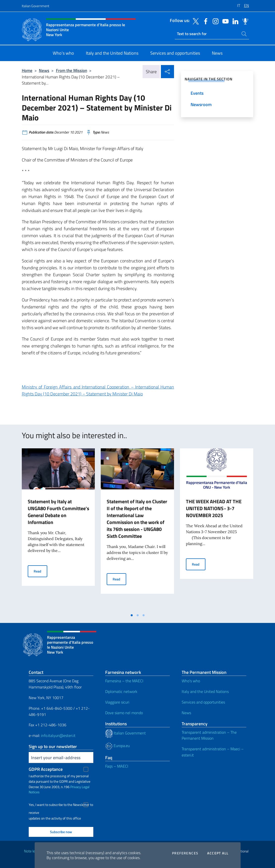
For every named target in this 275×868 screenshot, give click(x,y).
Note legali (32, 851)
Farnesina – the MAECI (124, 681)
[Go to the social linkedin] (234, 21)
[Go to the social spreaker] (244, 21)
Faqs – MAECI (117, 766)
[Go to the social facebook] (204, 21)
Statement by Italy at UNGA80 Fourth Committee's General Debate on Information (58, 512)
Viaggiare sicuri (117, 702)
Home (27, 70)
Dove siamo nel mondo (124, 713)
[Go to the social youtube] (224, 21)
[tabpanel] (58, 529)
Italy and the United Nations (205, 691)
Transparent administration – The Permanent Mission (209, 735)
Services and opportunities (203, 702)
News (44, 70)
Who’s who (191, 681)
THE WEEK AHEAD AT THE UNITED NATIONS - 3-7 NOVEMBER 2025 (214, 508)
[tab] (132, 615)
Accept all (218, 853)
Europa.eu (117, 746)
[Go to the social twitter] (195, 21)
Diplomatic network (121, 691)
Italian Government (36, 6)
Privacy (76, 787)
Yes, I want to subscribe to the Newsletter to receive (61, 805)
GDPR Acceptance (46, 769)
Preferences (185, 853)
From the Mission (72, 70)
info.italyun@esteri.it (58, 735)
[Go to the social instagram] (214, 21)
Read (40, 571)
